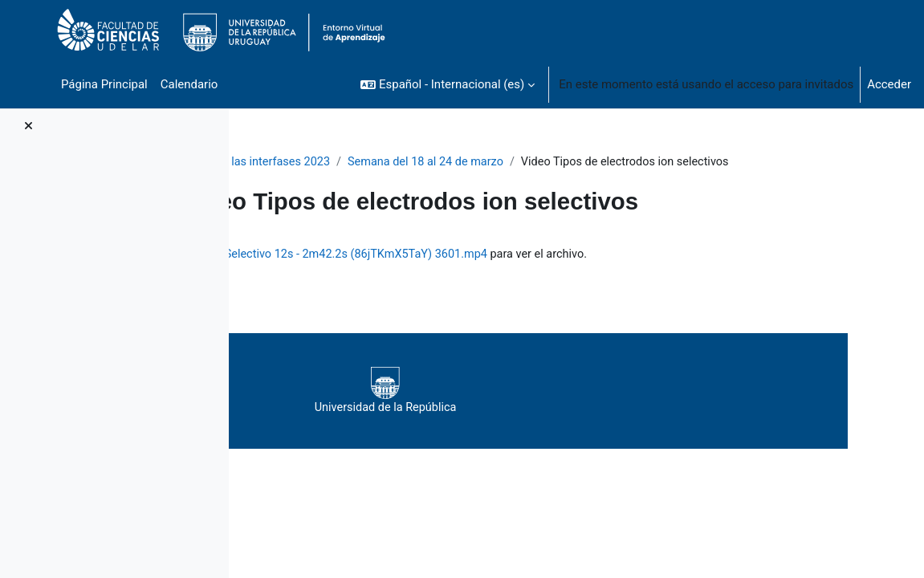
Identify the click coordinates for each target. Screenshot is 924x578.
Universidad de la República (564, 409)
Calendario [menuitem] (189, 84)
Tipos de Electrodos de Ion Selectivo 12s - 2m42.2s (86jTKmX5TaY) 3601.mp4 (537, 273)
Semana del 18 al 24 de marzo (554, 162)
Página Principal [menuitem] (104, 84)
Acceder (889, 84)
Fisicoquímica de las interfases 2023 (358, 162)
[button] (448, 84)
